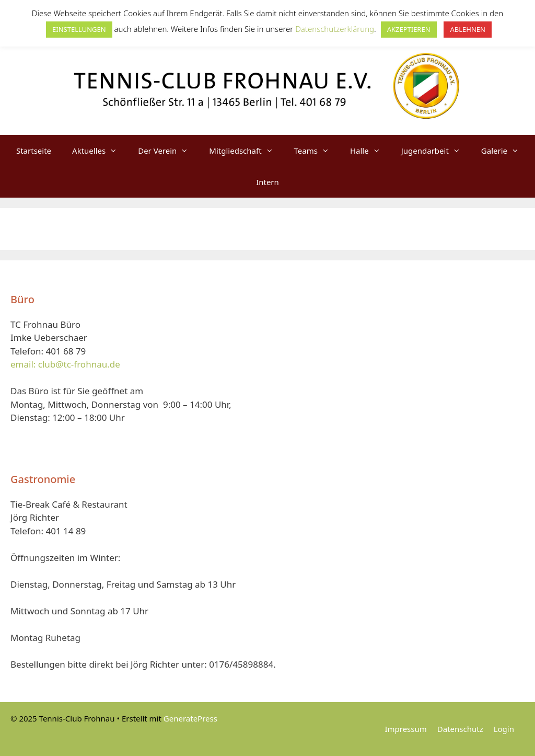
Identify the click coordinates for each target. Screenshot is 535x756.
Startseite (34, 151)
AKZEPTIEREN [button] (409, 29)
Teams (317, 151)
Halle (370, 151)
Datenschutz (460, 729)
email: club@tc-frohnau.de (65, 364)
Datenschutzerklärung (335, 29)
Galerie (505, 151)
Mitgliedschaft (246, 151)
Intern (267, 182)
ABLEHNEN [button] (467, 29)
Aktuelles (100, 151)
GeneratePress (190, 718)
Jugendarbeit (436, 151)
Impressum (405, 729)
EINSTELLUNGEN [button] (79, 29)
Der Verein (168, 151)
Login (504, 729)
